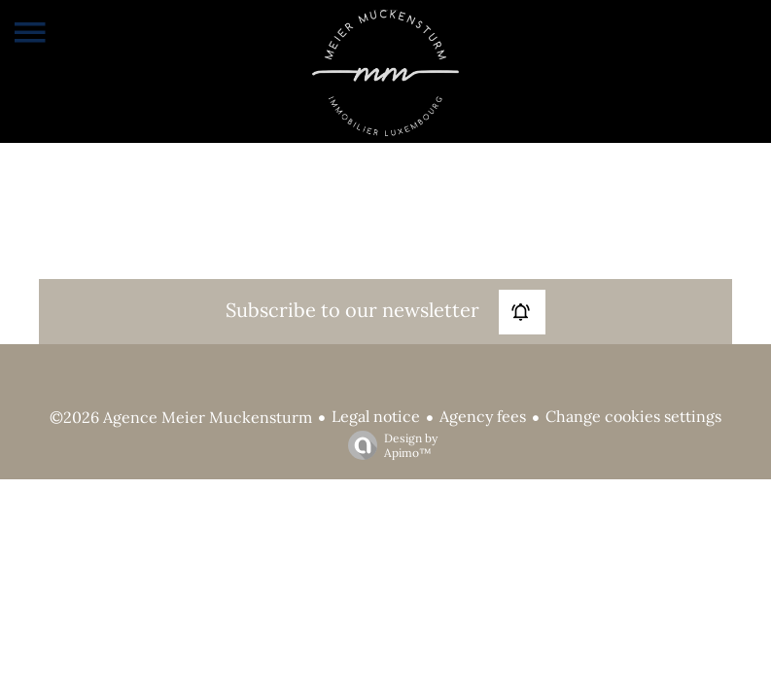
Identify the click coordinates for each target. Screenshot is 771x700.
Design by (388, 445)
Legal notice (376, 416)
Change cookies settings (633, 416)
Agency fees (483, 416)
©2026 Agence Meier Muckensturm (181, 417)
